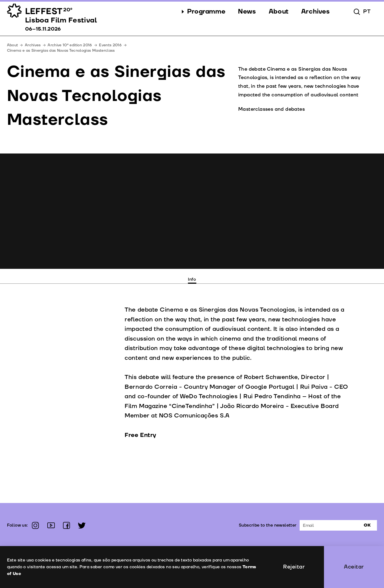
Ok (367, 525)
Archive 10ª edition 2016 (70, 45)
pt (367, 12)
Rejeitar (294, 567)
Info (192, 279)
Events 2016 (110, 45)
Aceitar (354, 567)
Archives (33, 45)
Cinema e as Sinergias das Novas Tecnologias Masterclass (61, 50)
